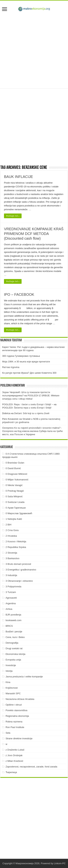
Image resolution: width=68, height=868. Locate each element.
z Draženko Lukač (15, 750)
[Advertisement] (34, 51)
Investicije (11, 665)
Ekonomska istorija (16, 654)
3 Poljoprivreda (14, 587)
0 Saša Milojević (14, 496)
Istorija (9, 671)
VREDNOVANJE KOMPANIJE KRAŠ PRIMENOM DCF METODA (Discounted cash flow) (34, 234)
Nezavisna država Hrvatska (20, 699)
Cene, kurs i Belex (15, 637)
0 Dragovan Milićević (17, 474)
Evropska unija (13, 660)
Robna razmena (14, 722)
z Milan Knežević (15, 761)
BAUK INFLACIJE (18, 177)
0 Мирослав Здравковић (19, 513)
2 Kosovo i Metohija (16, 541)
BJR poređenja (13, 615)
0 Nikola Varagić (14, 485)
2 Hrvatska (11, 536)
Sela (8, 733)
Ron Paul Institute (15, 727)
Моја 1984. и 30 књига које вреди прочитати (26, 362)
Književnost (12, 688)
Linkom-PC (60, 863)
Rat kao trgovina (11, 367)
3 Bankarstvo (13, 558)
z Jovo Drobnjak (14, 755)
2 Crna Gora (12, 530)
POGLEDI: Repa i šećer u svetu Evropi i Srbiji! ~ (28, 404)
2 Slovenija (11, 553)
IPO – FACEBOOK (19, 294)
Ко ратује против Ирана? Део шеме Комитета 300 (29, 373)
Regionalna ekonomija (17, 716)
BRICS (9, 626)
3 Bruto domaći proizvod (18, 564)
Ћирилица (11, 772)
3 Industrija (11, 575)
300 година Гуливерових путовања (21, 356)
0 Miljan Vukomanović (17, 480)
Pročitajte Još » (13, 216)
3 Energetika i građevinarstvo (21, 570)
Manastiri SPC (13, 693)
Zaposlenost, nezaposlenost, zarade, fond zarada (31, 767)
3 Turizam (11, 592)
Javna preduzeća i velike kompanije (24, 677)
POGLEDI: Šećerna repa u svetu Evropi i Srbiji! (27, 408)
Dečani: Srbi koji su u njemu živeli (32, 413)
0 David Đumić (13, 468)
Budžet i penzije (14, 632)
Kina (8, 682)
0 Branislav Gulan (15, 463)
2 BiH (9, 525)
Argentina (11, 603)
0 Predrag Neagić (15, 491)
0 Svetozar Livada (15, 502)
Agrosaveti (11, 598)
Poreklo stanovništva (17, 710)
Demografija (12, 643)
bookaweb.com (14, 620)
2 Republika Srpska (16, 547)
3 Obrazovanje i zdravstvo (19, 581)
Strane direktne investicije (19, 738)
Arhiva (9, 609)
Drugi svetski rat (14, 648)
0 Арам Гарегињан (16, 508)
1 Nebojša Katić (14, 519)
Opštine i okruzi (14, 705)
